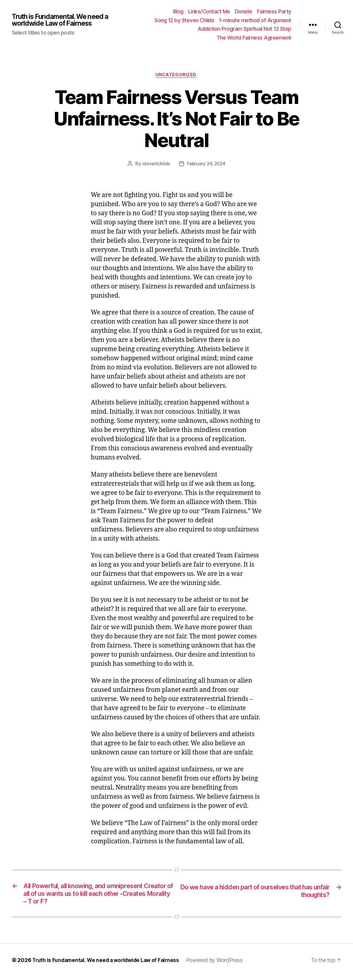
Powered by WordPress (219, 963)
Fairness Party (274, 11)
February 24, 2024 (206, 164)
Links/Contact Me (209, 11)
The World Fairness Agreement (254, 38)
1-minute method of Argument (255, 20)
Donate (244, 11)
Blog (178, 11)
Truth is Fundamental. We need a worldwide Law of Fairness (64, 20)
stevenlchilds (155, 164)
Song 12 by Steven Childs (184, 20)
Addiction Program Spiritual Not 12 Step (244, 29)
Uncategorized (176, 75)
